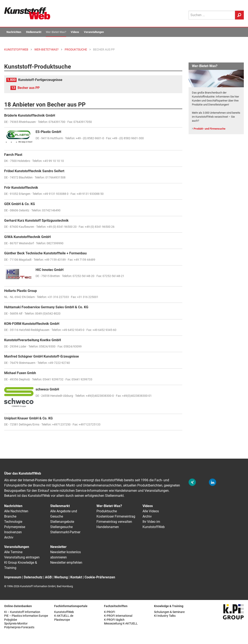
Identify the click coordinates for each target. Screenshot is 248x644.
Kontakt (76, 577)
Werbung (61, 577)
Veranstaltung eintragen (22, 557)
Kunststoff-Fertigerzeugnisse (40, 80)
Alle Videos (151, 511)
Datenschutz (33, 577)
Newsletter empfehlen (66, 563)
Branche (10, 516)
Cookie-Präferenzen (100, 577)
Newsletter (58, 547)
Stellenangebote (62, 522)
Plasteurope (62, 620)
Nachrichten (14, 32)
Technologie (13, 522)
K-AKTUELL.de (64, 616)
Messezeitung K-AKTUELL (121, 624)
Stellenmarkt (34, 32)
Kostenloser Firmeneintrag (116, 516)
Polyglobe (11, 620)
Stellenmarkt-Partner (65, 532)
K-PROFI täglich (114, 620)
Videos (75, 32)
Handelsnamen (108, 527)
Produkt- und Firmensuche (209, 129)
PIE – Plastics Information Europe (26, 616)
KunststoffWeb (64, 612)
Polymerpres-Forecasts (19, 627)
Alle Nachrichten (16, 511)
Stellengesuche (61, 527)
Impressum (13, 577)
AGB (48, 577)
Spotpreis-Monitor (16, 624)
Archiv (9, 537)
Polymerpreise (15, 527)
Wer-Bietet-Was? (56, 32)
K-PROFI (110, 612)
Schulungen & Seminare (169, 612)
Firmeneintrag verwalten (114, 522)
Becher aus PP (29, 88)
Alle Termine (13, 552)
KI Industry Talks (165, 616)
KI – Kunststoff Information (22, 612)
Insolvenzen (13, 532)
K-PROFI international (118, 616)
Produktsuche (107, 511)
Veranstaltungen (94, 32)
